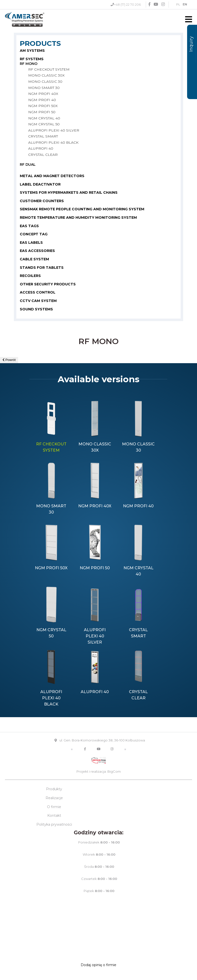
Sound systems (36, 309)
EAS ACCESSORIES (37, 251)
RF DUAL (28, 164)
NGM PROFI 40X (43, 94)
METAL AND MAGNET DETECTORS (52, 176)
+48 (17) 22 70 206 (127, 4)
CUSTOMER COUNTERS (42, 201)
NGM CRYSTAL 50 (44, 124)
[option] (51, 427)
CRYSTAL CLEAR (43, 155)
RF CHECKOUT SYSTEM (49, 69)
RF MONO (29, 64)
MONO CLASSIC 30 (45, 82)
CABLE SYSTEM (34, 259)
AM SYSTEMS (32, 51)
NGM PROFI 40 (42, 100)
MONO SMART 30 (44, 88)
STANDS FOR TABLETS (42, 268)
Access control (38, 292)
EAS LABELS (31, 243)
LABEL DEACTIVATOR (40, 184)
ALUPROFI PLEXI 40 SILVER (54, 130)
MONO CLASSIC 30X (46, 75)
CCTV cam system (38, 301)
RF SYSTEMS (32, 59)
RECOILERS (30, 276)
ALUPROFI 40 (41, 148)
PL (178, 4)
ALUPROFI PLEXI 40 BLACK (53, 142)
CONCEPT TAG (34, 234)
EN (185, 4)
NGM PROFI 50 (42, 112)
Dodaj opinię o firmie (98, 965)
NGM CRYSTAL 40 (44, 118)
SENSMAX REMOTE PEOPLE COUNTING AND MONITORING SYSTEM (82, 209)
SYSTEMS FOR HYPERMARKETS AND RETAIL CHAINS (69, 192)
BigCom (114, 771)
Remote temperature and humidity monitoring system (78, 218)
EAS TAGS (29, 226)
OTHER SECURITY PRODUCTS (48, 284)
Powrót (9, 360)
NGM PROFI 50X (43, 106)
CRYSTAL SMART (43, 136)
